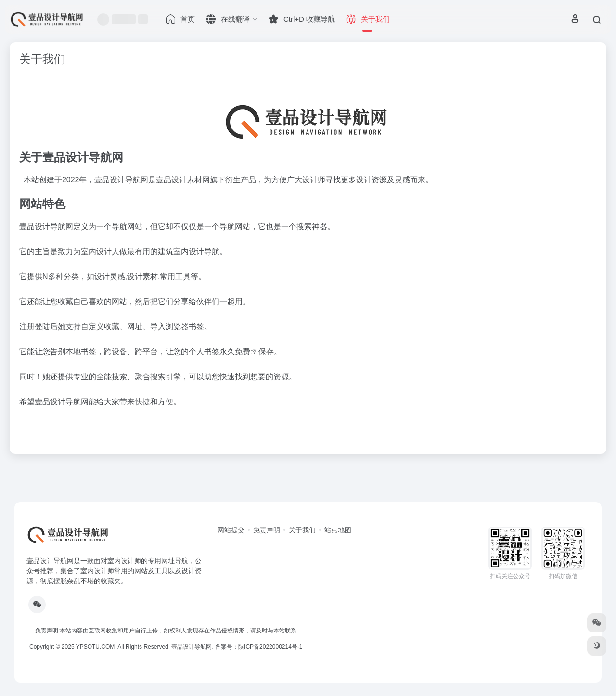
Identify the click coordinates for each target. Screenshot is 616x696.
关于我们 (302, 530)
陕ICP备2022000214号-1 (270, 647)
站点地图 (338, 530)
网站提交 (231, 530)
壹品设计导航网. (192, 647)
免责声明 (267, 530)
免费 (243, 352)
